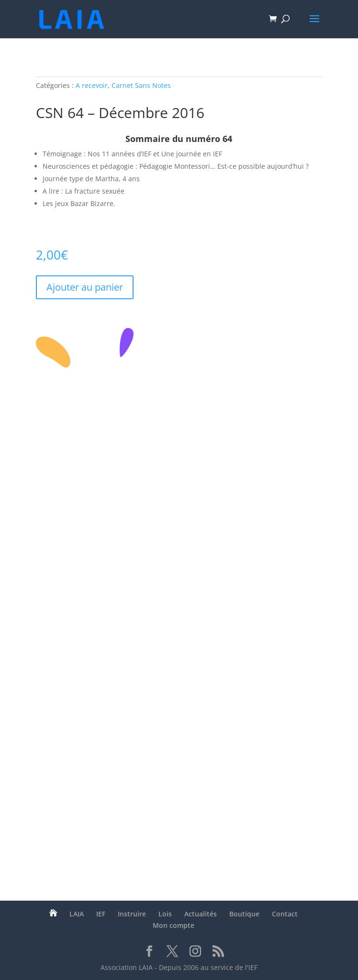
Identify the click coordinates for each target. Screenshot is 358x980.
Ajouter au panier (85, 287)
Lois (165, 914)
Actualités (201, 914)
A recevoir (92, 85)
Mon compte (173, 925)
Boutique (244, 914)
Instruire (132, 914)
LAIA (77, 914)
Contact (285, 914)
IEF (101, 914)
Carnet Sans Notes (141, 85)
